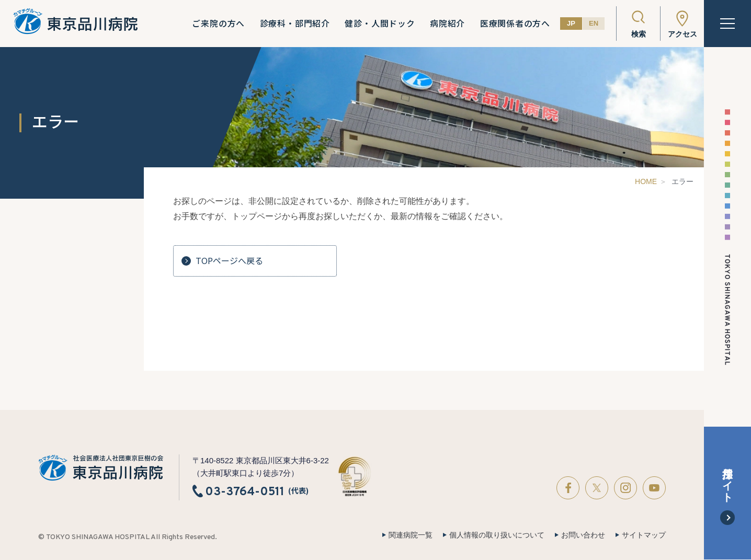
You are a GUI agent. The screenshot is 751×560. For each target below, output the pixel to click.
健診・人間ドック (380, 24)
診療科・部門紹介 (295, 24)
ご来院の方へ (218, 24)
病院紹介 (447, 24)
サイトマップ (644, 535)
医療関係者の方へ (515, 24)
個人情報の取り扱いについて (497, 535)
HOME (646, 181)
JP (571, 23)
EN (594, 23)
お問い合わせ (583, 535)
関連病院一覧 (411, 535)
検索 (639, 34)
